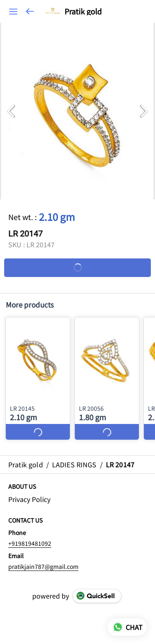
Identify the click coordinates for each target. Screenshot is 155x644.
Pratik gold (83, 12)
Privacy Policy (29, 499)
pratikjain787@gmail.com (43, 566)
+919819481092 (30, 543)
